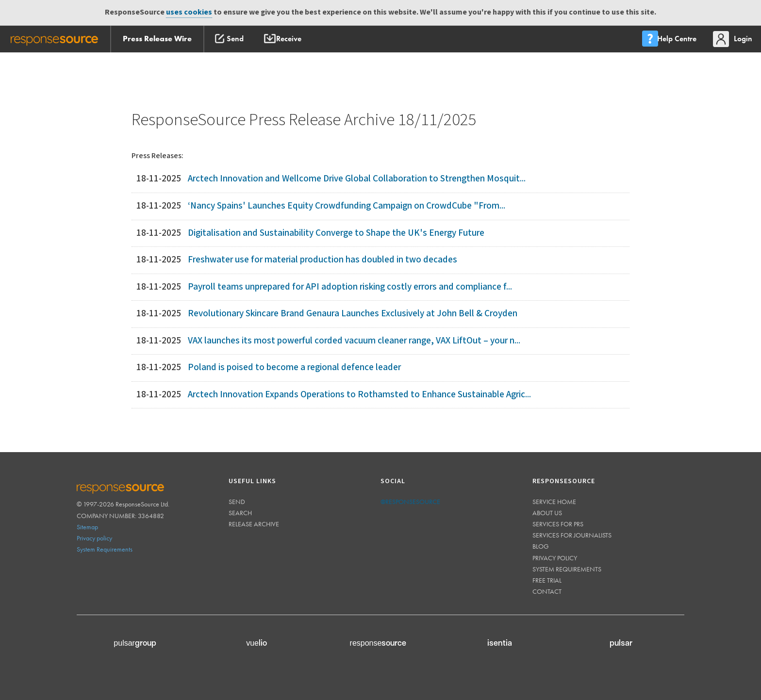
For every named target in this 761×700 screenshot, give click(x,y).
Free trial (547, 580)
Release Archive (254, 524)
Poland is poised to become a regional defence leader (294, 367)
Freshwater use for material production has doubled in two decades (323, 260)
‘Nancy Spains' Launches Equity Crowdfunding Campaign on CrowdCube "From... (347, 206)
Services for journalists (572, 535)
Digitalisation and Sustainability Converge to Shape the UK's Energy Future (336, 233)
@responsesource (410, 502)
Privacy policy (94, 538)
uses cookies (189, 12)
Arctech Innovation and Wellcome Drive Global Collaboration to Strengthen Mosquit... (357, 179)
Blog (541, 546)
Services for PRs (558, 524)
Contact (547, 591)
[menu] (668, 39)
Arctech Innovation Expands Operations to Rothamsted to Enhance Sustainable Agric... (359, 395)
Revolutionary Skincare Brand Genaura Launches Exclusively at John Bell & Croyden (353, 314)
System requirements (567, 569)
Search (240, 513)
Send (237, 502)
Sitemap (87, 527)
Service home (554, 502)
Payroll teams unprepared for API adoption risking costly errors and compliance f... (350, 287)
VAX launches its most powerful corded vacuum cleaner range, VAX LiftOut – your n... (354, 341)
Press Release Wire (157, 39)
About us (547, 513)
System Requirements (105, 549)
